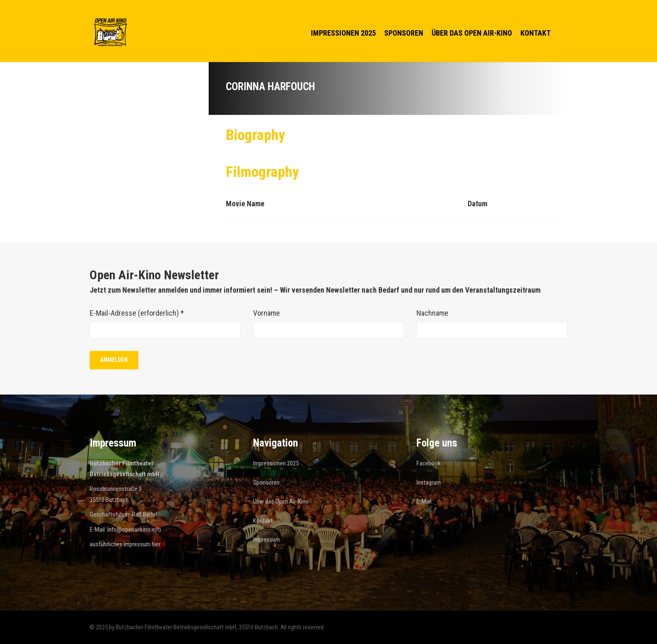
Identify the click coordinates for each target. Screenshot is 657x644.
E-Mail (424, 501)
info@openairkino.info (134, 530)
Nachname (432, 313)
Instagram (429, 483)
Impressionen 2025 (343, 33)
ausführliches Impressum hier (125, 544)
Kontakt (535, 33)
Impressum (266, 540)
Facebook (429, 463)
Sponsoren (404, 33)
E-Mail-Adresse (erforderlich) (137, 313)
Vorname (266, 313)
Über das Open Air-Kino (472, 33)
